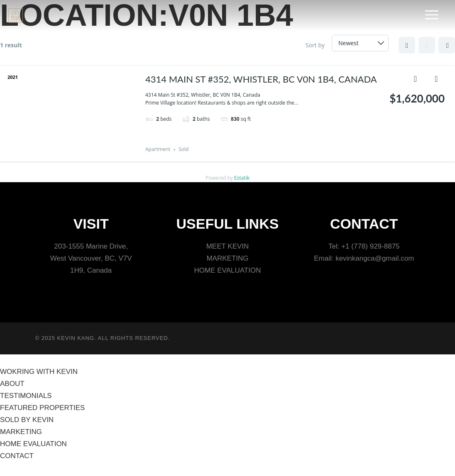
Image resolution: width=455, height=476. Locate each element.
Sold (183, 150)
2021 (13, 77)
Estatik (242, 178)
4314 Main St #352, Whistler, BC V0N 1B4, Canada (261, 79)
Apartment (158, 150)
